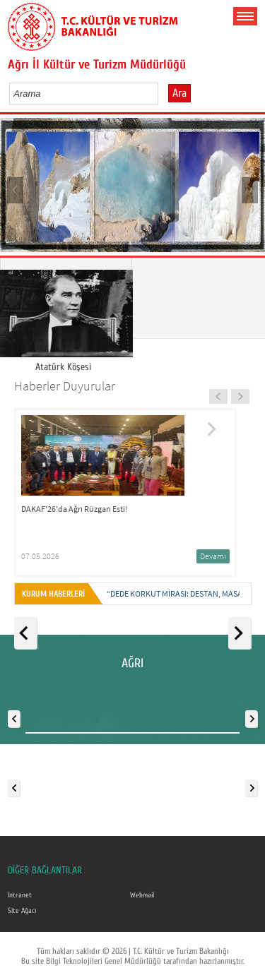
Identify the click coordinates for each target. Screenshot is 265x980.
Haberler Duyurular (65, 386)
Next (249, 190)
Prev (16, 190)
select (162, 93)
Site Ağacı (22, 911)
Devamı (213, 556)
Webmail (142, 895)
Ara (179, 93)
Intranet (20, 895)
